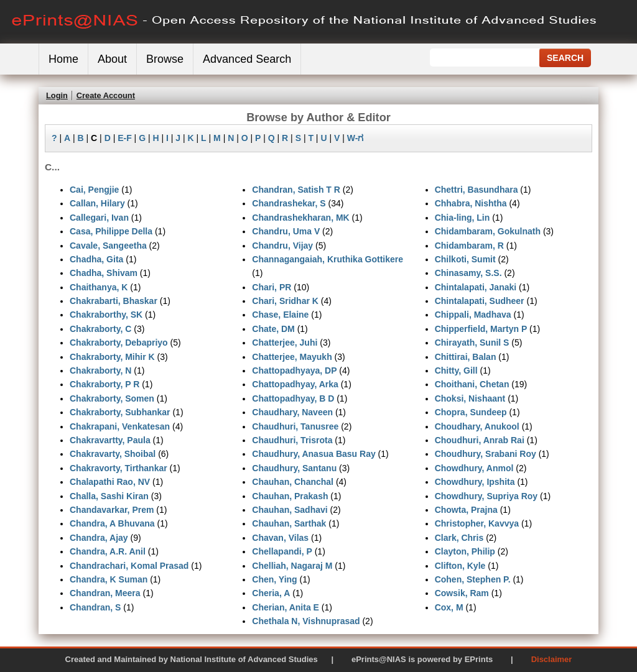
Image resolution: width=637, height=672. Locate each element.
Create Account (106, 95)
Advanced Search (247, 59)
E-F (125, 138)
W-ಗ (356, 138)
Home (63, 59)
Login (57, 95)
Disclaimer (552, 659)
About (112, 59)
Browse (165, 59)
